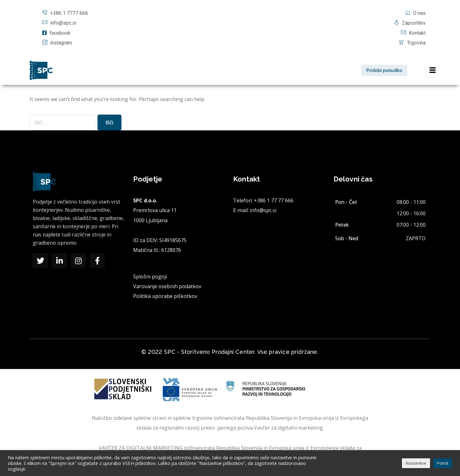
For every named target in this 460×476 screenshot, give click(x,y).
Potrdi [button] (443, 463)
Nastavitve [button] (416, 463)
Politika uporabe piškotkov (165, 296)
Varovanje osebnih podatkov (167, 286)
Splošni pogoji (150, 277)
